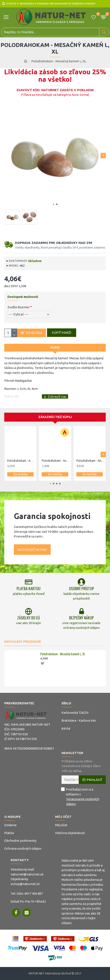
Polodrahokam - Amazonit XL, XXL (21, 461)
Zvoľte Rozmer (19, 307)
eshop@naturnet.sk (25, 884)
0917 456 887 (34, 893)
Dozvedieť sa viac (32, 550)
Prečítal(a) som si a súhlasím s (84, 797)
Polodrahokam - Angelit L (90, 461)
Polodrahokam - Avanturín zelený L (56, 461)
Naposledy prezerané (23, 642)
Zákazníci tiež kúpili (55, 417)
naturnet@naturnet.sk (27, 874)
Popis (55, 348)
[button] (103, 156)
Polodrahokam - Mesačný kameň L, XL (63, 654)
